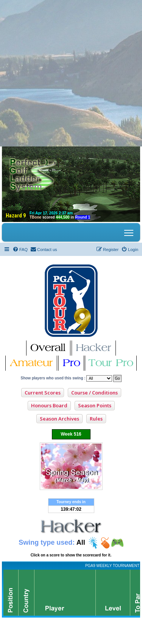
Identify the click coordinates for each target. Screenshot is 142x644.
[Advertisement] (71, 71)
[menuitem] (20, 250)
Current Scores (43, 393)
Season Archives (59, 419)
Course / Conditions (94, 393)
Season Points (95, 405)
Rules (96, 419)
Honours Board (49, 405)
